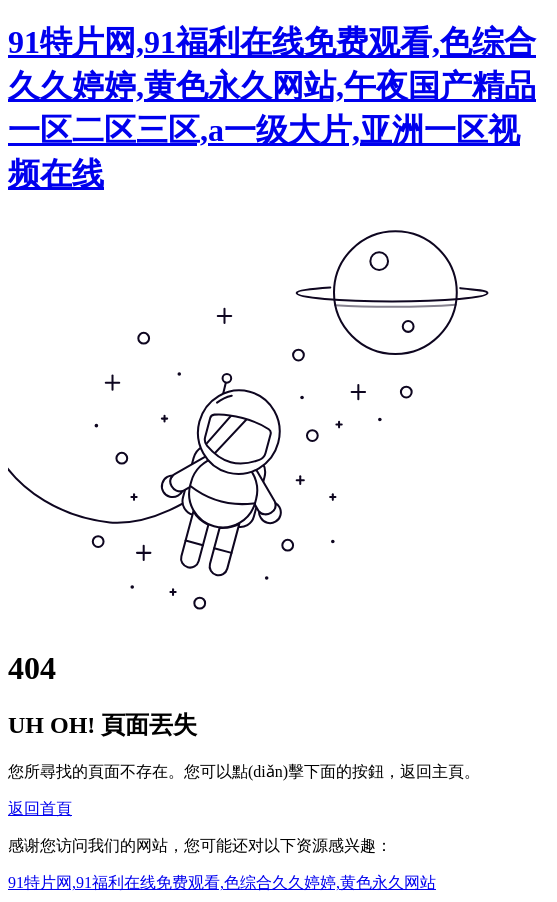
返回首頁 (40, 808)
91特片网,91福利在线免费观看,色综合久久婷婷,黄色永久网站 (222, 882)
